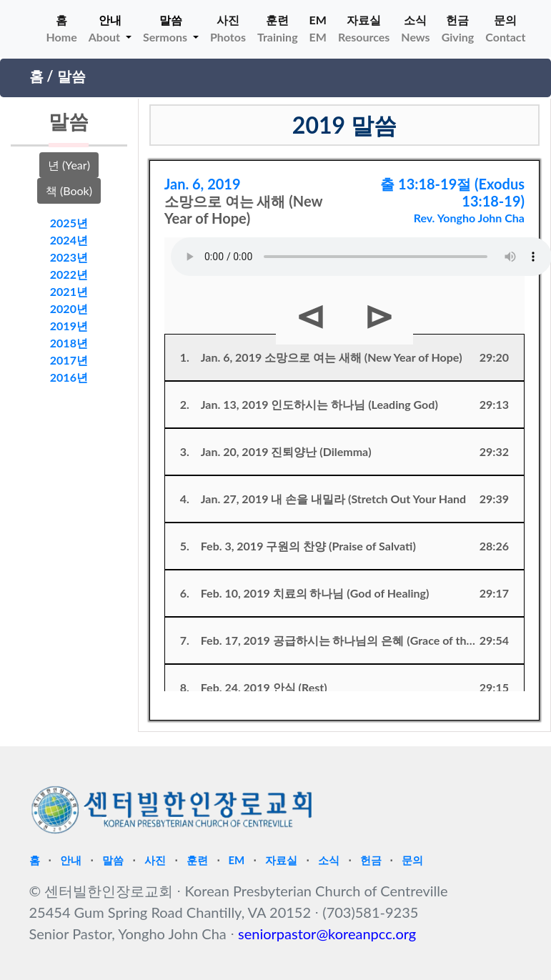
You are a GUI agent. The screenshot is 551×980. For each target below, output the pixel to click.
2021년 (69, 291)
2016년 (69, 377)
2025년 (69, 223)
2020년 (69, 308)
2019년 (69, 326)
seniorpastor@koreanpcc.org (327, 934)
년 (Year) (69, 165)
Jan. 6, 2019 (203, 184)
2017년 (69, 360)
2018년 (69, 343)
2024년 (69, 240)
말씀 (71, 76)
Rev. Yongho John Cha (469, 218)
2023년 (69, 257)
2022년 (69, 274)
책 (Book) (69, 190)
